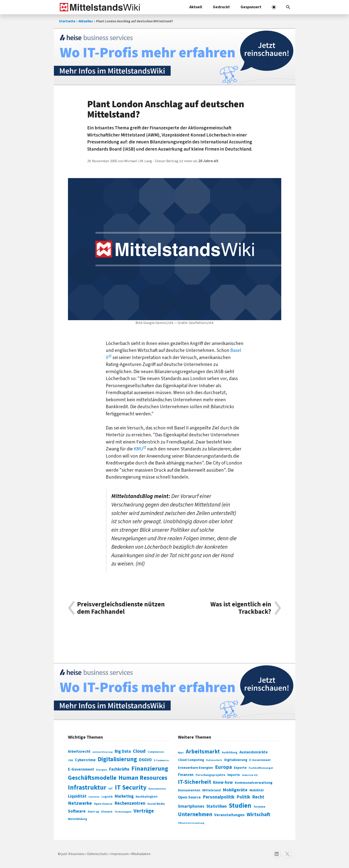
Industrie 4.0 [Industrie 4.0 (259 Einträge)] (250, 775)
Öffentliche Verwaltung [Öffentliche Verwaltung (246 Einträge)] (191, 823)
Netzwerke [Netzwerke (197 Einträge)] (80, 803)
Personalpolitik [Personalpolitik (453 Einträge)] (219, 797)
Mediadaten (141, 854)
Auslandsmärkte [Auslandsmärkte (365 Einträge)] (254, 752)
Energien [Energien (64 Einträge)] (102, 770)
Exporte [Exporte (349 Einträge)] (240, 768)
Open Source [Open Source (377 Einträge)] (189, 797)
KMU (138, 449)
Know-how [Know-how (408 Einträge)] (223, 782)
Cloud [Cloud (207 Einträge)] (139, 751)
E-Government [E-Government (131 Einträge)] (81, 769)
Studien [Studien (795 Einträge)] (240, 806)
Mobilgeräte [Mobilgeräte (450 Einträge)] (235, 790)
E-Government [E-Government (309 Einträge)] (260, 760)
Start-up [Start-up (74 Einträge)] (93, 812)
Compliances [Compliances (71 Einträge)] (156, 752)
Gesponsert (251, 7)
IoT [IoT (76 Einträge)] (111, 789)
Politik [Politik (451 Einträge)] (243, 797)
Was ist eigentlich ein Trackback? (241, 608)
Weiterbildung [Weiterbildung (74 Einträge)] (78, 819)
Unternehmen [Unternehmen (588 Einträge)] (195, 814)
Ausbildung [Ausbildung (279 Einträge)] (230, 752)
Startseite (67, 21)
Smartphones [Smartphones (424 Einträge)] (191, 806)
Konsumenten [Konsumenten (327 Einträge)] (189, 790)
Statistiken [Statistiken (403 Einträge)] (217, 806)
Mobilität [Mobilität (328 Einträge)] (257, 790)
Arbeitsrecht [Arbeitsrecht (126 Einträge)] (79, 751)
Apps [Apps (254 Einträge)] (181, 752)
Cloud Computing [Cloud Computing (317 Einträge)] (191, 760)
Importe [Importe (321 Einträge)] (234, 775)
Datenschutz (97, 854)
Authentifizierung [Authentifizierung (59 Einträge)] (103, 752)
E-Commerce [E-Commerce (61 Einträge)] (161, 760)
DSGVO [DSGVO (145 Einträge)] (145, 760)
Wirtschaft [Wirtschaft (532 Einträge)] (258, 814)
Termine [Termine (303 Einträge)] (259, 807)
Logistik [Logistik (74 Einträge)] (107, 797)
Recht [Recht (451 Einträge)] (258, 797)
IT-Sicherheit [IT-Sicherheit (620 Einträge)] (195, 782)
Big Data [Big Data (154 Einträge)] (123, 751)
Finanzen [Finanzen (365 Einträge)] (186, 775)
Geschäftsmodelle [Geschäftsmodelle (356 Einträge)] (92, 778)
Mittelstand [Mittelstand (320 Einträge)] (212, 790)
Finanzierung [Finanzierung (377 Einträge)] (150, 769)
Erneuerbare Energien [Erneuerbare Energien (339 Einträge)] (196, 768)
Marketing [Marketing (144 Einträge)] (124, 796)
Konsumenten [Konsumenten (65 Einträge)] (157, 789)
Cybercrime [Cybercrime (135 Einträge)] (85, 760)
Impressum (120, 854)
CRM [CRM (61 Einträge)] (70, 760)
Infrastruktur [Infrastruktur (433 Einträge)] (87, 788)
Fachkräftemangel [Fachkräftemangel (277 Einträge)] (261, 768)
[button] (288, 7)
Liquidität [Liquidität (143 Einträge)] (77, 796)
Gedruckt (221, 7)
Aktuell (196, 7)
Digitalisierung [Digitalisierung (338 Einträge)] (117, 759)
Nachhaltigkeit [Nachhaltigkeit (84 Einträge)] (147, 797)
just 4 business (73, 854)
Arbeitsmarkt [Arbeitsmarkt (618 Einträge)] (203, 752)
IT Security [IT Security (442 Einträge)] (131, 788)
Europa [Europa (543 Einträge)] (223, 767)
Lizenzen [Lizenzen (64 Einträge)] (94, 797)
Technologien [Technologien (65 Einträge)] (123, 812)
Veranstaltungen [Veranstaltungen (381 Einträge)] (229, 815)
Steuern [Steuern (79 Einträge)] (107, 812)
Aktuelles (86, 21)
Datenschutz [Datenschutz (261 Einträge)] (214, 760)
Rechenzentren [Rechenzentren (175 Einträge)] (130, 803)
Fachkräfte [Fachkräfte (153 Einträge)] (119, 769)
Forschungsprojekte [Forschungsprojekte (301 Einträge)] (210, 775)
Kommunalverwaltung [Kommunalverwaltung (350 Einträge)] (254, 783)
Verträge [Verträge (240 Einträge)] (144, 811)
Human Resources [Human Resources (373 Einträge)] (143, 778)
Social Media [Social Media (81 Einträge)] (156, 804)
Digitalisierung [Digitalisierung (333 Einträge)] (236, 760)
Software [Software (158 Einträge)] (77, 811)
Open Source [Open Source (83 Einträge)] (103, 804)
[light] (274, 7)
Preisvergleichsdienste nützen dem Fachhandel (121, 608)
